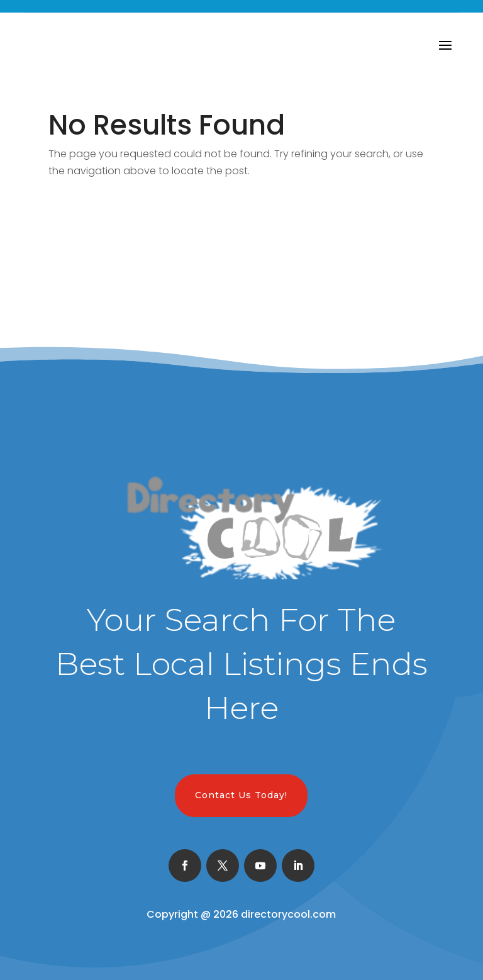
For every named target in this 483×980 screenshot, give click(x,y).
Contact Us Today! (241, 795)
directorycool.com (288, 914)
